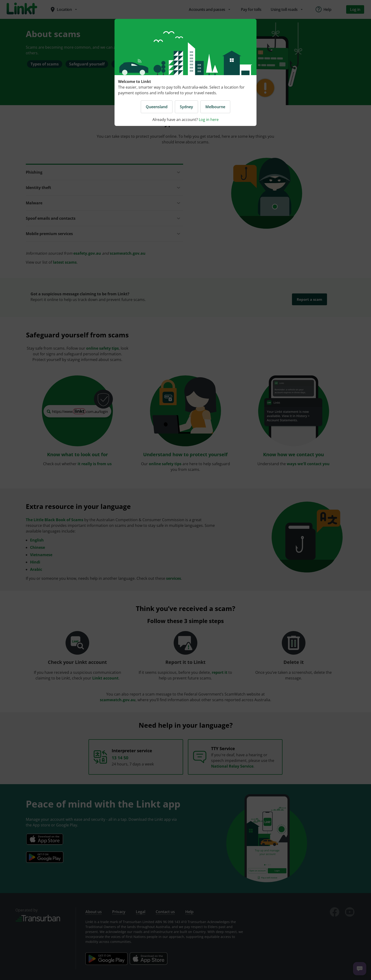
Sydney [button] (186, 107)
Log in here (209, 120)
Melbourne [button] (215, 107)
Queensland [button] (157, 107)
